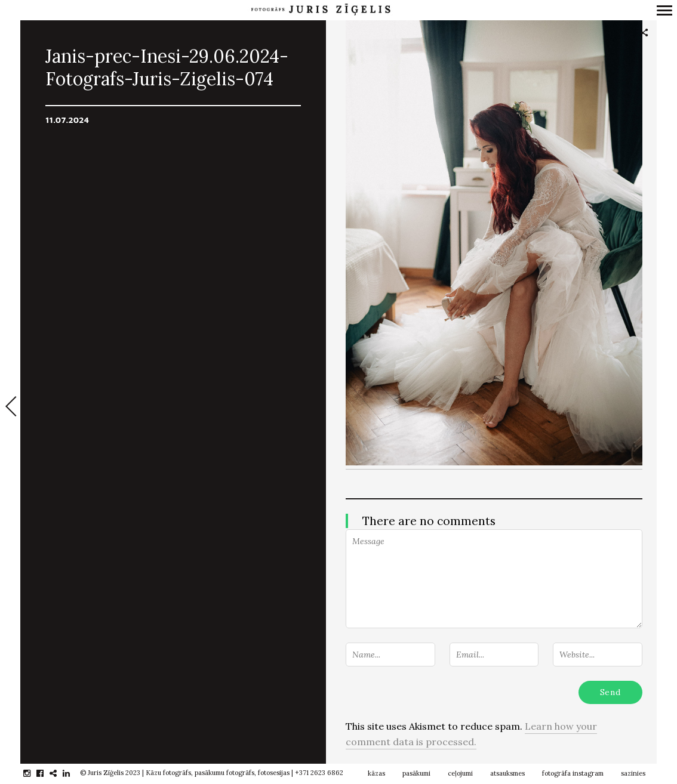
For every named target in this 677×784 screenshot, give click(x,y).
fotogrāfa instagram (573, 773)
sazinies (633, 773)
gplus (59, 773)
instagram (33, 773)
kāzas (376, 773)
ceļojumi (460, 773)
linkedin (73, 773)
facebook (46, 773)
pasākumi (416, 773)
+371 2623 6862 (319, 773)
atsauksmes (507, 773)
